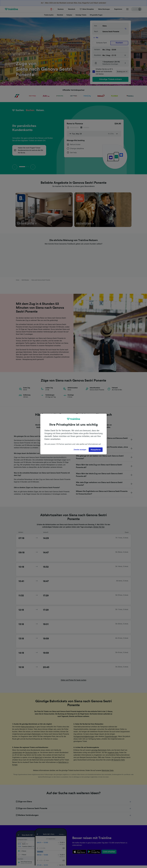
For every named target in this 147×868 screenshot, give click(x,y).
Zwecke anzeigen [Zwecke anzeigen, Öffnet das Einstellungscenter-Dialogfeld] (80, 450)
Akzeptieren (96, 450)
